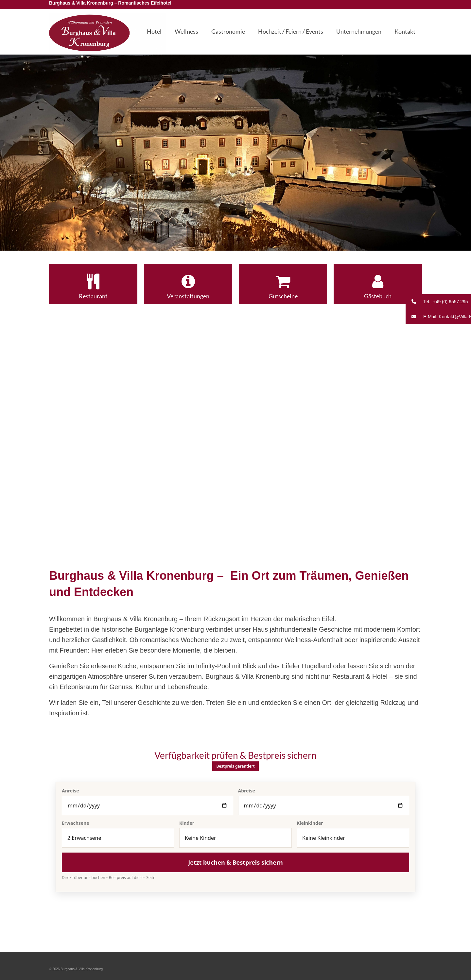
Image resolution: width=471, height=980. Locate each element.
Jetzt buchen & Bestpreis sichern (235, 862)
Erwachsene (76, 823)
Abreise (247, 791)
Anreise (70, 791)
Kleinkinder (310, 823)
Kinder (187, 823)
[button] (438, 302)
